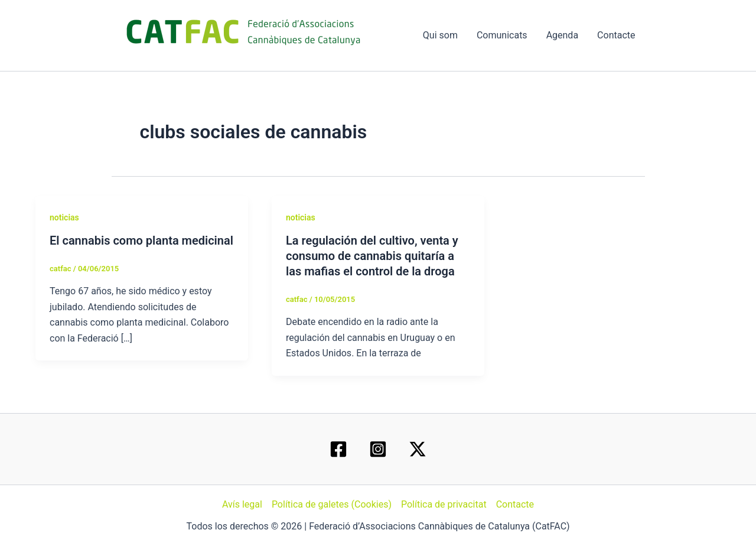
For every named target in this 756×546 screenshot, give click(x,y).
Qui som (440, 35)
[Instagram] (378, 449)
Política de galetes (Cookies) (332, 504)
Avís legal (242, 504)
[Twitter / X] (418, 449)
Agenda (562, 35)
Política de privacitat (444, 504)
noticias (64, 217)
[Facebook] (338, 449)
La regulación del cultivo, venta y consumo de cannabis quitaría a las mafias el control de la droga (372, 256)
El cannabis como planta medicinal (141, 240)
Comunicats (502, 35)
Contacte (616, 35)
